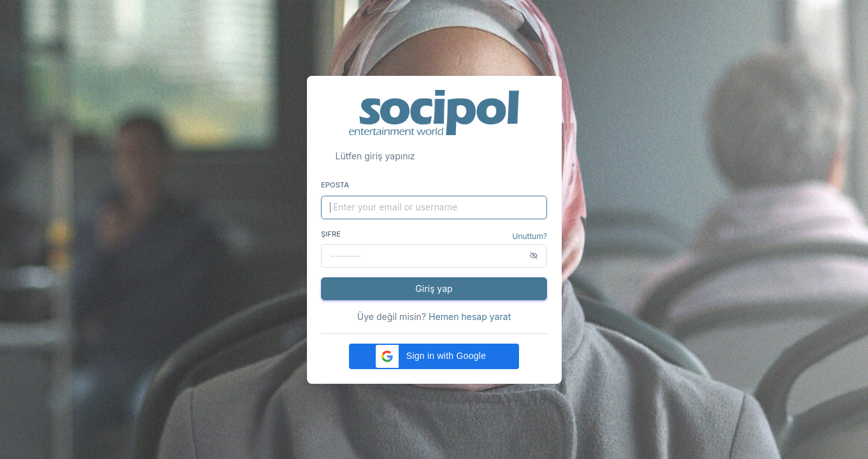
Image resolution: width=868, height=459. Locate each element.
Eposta (335, 185)
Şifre (331, 234)
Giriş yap (434, 288)
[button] (434, 356)
